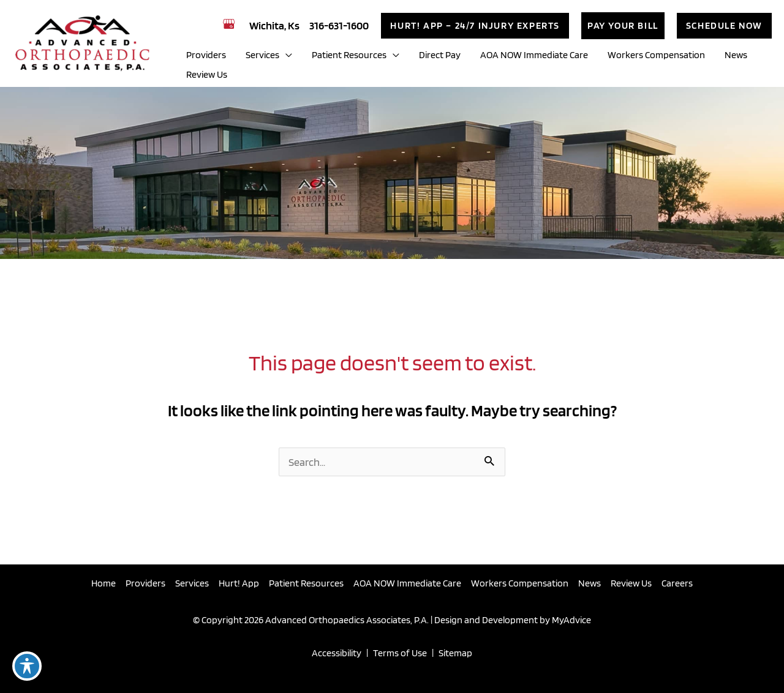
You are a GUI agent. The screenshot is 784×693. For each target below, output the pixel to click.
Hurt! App (239, 583)
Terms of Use (400, 653)
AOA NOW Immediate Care (407, 583)
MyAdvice (571, 620)
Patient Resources (306, 583)
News (590, 583)
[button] (475, 26)
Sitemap (455, 653)
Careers (677, 583)
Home (104, 583)
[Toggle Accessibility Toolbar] (27, 666)
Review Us (631, 583)
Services (192, 583)
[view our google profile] (231, 24)
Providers (145, 583)
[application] (286, 55)
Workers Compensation (520, 583)
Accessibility (337, 653)
